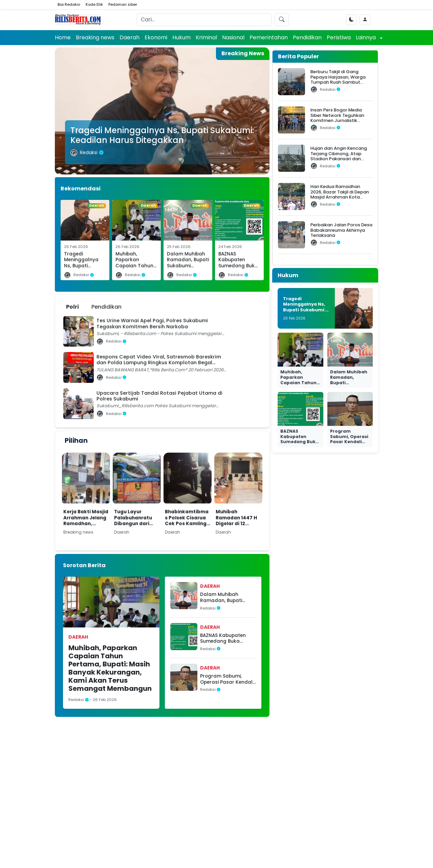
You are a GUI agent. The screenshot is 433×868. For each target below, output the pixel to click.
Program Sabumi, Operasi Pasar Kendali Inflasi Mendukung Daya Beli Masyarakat (227, 679)
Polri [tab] (72, 307)
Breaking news (95, 37)
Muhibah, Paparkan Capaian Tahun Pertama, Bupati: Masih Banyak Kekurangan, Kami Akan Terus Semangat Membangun (110, 668)
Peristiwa (339, 37)
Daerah (129, 37)
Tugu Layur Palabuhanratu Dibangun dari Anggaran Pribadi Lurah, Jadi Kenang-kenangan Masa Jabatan (136, 518)
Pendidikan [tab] (106, 307)
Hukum (181, 37)
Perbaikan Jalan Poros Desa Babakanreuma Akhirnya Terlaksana (341, 230)
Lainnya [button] (366, 37)
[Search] (204, 20)
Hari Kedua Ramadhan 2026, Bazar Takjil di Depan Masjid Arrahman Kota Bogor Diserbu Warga (340, 194)
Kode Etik (94, 4)
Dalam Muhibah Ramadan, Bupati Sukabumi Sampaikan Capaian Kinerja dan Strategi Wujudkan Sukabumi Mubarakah (227, 597)
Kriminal (206, 37)
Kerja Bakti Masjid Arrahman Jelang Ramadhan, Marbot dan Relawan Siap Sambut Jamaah (86, 518)
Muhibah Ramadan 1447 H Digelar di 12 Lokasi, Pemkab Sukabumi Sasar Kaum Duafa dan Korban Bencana (236, 518)
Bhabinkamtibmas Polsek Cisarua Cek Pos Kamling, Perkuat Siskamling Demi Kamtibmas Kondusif (187, 518)
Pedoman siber (123, 4)
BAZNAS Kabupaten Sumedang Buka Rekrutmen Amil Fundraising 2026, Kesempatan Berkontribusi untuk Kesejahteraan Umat (225, 638)
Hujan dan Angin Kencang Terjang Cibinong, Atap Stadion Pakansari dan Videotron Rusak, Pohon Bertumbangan (339, 159)
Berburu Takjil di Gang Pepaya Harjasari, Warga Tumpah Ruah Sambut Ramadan (338, 79)
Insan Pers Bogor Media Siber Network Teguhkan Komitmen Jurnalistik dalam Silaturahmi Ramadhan (337, 120)
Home (63, 37)
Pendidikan (307, 37)
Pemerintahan (269, 37)
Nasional (233, 37)
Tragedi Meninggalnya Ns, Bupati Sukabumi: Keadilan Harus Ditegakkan (162, 135)
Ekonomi (156, 37)
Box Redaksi (69, 4)
